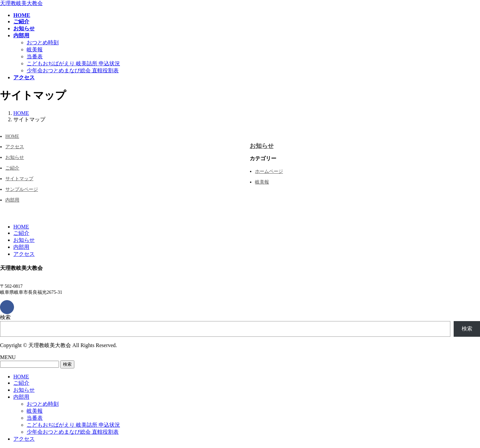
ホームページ (269, 171)
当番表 (35, 56)
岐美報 (35, 49)
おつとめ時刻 (43, 42)
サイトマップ (19, 179)
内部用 (12, 200)
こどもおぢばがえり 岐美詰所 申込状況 (73, 63)
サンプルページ (22, 189)
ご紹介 (12, 168)
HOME (12, 136)
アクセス (15, 147)
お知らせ (15, 157)
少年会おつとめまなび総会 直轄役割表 (73, 70)
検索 (5, 317)
